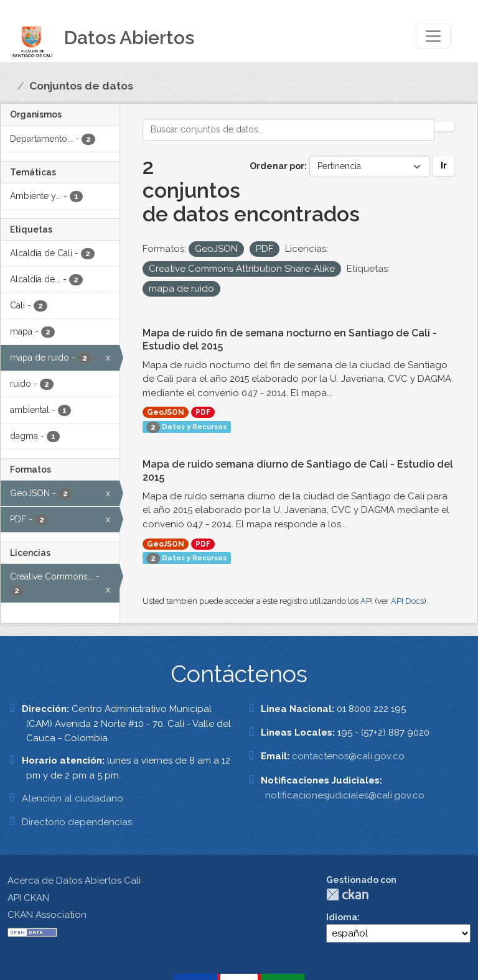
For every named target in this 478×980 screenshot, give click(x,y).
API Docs (407, 601)
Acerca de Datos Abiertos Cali (74, 881)
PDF (203, 412)
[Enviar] (444, 126)
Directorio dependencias (77, 822)
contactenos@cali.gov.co (348, 756)
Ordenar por (277, 166)
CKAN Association (47, 915)
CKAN (347, 894)
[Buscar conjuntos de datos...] (289, 130)
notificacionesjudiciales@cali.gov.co (345, 795)
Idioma (342, 917)
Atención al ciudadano (73, 798)
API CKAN (28, 898)
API (367, 601)
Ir (444, 165)
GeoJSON (166, 412)
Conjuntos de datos (81, 86)
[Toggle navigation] (433, 36)
